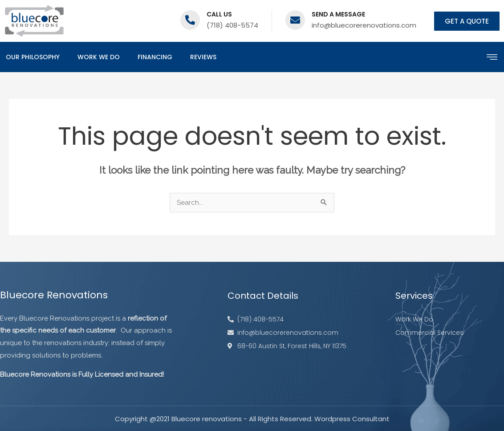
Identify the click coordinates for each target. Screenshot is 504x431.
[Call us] (190, 20)
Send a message (338, 14)
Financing (155, 57)
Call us (219, 14)
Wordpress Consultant (352, 419)
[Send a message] (295, 20)
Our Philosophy (33, 57)
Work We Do (99, 57)
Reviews (203, 57)
